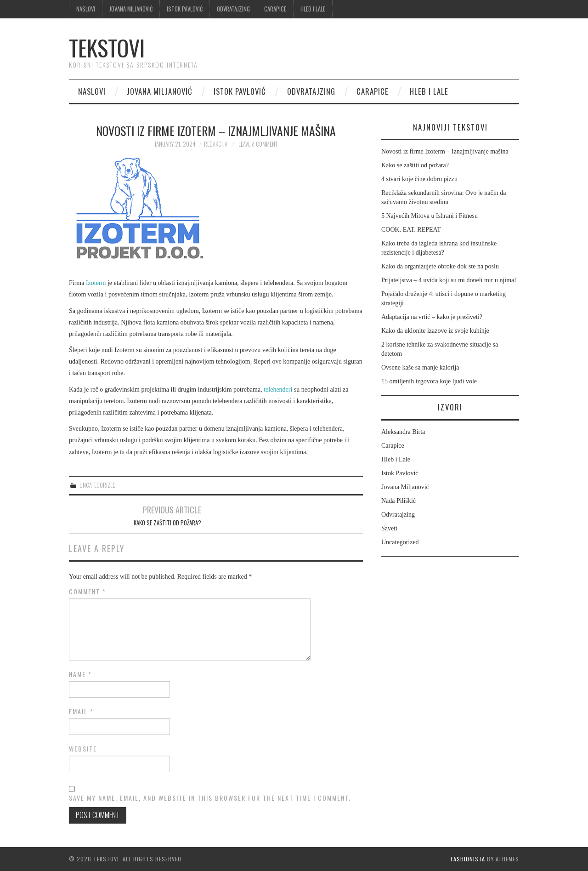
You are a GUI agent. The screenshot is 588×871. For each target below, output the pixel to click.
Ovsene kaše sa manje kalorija (420, 367)
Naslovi (86, 9)
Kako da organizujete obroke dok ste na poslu (440, 266)
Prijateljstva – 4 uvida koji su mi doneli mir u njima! (449, 280)
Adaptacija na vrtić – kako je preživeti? (432, 317)
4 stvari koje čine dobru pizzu (419, 179)
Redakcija (216, 144)
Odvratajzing (233, 9)
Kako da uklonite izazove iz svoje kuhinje (435, 331)
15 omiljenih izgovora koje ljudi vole (429, 381)
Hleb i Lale (313, 9)
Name (80, 674)
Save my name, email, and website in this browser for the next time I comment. (210, 798)
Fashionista (468, 859)
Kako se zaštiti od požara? (167, 523)
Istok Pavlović (185, 9)
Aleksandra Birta (403, 432)
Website (83, 749)
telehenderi (278, 390)
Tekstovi (107, 48)
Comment (88, 592)
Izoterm (96, 283)
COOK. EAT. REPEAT (411, 230)
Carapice (275, 9)
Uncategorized (98, 485)
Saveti (389, 528)
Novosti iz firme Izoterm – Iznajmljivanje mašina (445, 151)
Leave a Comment (258, 144)
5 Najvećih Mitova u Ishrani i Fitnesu (430, 216)
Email (81, 712)
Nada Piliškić (399, 501)
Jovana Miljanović (131, 9)
